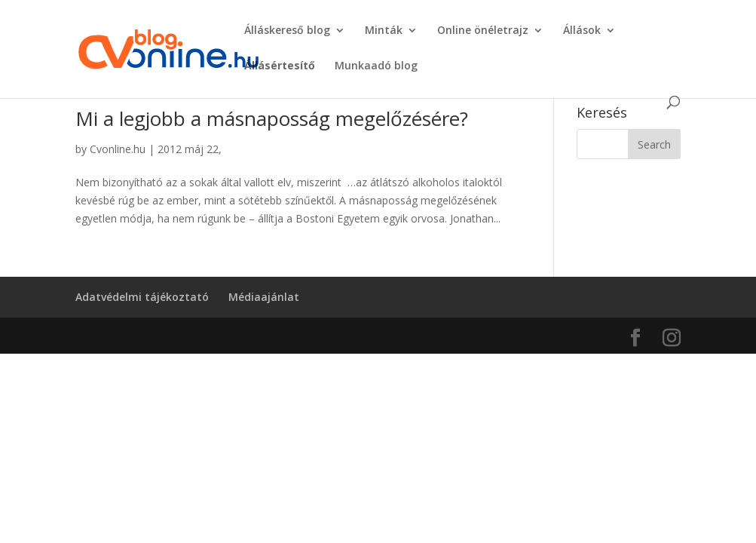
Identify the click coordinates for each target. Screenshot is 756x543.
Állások (582, 31)
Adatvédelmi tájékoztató (142, 297)
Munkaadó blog (376, 66)
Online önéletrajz (483, 31)
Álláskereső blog (287, 31)
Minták (384, 31)
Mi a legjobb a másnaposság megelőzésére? (272, 118)
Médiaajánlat (264, 297)
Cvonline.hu (118, 149)
